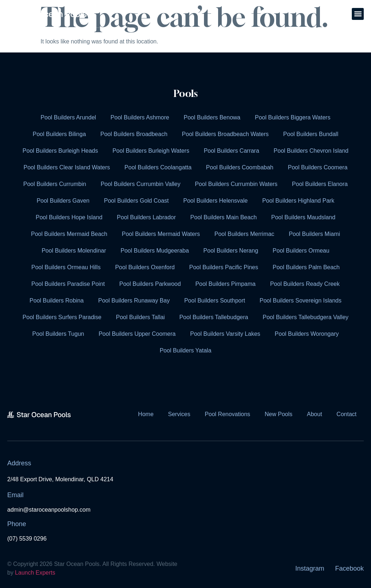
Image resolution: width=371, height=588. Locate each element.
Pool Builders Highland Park (298, 201)
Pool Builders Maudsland (303, 217)
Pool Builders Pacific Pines (224, 267)
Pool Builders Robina (57, 301)
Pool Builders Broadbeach (134, 134)
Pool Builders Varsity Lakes (225, 334)
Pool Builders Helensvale (216, 201)
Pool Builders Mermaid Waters (161, 234)
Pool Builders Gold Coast (136, 201)
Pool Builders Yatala (186, 350)
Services (179, 414)
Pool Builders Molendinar (74, 251)
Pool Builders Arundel (68, 117)
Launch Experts (35, 573)
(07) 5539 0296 (27, 539)
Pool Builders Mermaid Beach (69, 234)
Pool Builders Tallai (140, 317)
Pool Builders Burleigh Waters (151, 151)
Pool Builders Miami (314, 234)
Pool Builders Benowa (212, 117)
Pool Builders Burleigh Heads (60, 151)
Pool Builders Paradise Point (68, 284)
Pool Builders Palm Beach (306, 267)
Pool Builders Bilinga (59, 134)
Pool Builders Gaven (63, 201)
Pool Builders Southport (214, 301)
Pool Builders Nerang (231, 251)
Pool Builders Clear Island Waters (67, 167)
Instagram (310, 568)
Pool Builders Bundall (311, 134)
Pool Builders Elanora (320, 184)
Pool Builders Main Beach (223, 217)
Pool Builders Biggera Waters (293, 117)
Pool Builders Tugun (58, 334)
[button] (358, 14)
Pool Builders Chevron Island (311, 151)
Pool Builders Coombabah (240, 167)
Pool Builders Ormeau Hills (66, 267)
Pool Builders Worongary (307, 334)
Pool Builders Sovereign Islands (301, 301)
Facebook (349, 568)
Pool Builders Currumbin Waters (236, 184)
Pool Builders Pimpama (225, 284)
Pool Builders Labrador (147, 217)
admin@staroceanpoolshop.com (49, 510)
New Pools (279, 414)
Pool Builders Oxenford (145, 267)
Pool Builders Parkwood (150, 284)
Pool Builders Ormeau (301, 251)
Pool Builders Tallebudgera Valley (306, 317)
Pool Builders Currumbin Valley (141, 184)
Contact (347, 414)
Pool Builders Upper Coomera (137, 334)
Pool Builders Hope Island (69, 217)
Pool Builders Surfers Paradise (62, 317)
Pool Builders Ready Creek (305, 284)
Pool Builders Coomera (318, 167)
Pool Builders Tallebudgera (214, 317)
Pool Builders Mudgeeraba (155, 251)
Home (146, 414)
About (314, 414)
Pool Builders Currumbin (55, 184)
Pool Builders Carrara (231, 151)
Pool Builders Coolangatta (158, 167)
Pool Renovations (227, 414)
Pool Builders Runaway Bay (134, 301)
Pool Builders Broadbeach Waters (225, 134)
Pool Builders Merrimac (244, 234)
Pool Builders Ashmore (140, 117)
